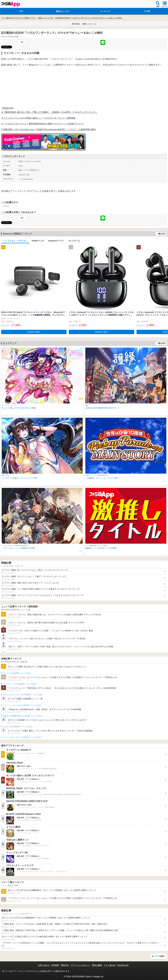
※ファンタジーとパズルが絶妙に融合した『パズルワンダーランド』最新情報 (38, 118)
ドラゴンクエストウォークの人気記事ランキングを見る (23, 695)
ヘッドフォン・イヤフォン (15, 241)
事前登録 (76, 24)
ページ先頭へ (160, 956)
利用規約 (55, 965)
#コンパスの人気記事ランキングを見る (17, 673)
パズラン (6, 206)
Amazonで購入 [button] (34, 332)
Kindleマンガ (38, 241)
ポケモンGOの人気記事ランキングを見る (18, 727)
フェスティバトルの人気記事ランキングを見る (20, 684)
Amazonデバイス (56, 241)
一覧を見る (161, 234)
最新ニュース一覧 (45, 18)
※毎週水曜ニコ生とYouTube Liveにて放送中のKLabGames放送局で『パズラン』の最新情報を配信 (48, 129)
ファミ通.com (110, 965)
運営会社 (65, 965)
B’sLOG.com (123, 965)
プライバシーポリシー (80, 965)
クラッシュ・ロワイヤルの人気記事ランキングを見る (22, 705)
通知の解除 (97, 965)
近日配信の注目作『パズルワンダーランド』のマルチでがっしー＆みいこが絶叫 (89, 18)
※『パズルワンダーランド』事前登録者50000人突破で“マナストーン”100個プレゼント (43, 124)
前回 (3, 65)
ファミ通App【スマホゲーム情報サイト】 (18, 18)
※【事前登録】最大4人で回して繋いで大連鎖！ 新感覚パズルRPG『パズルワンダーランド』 (49, 112)
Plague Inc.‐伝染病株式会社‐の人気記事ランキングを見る (23, 716)
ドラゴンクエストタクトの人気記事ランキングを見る (22, 737)
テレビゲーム (74, 241)
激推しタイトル (89, 24)
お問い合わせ (44, 965)
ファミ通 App (11, 4)
